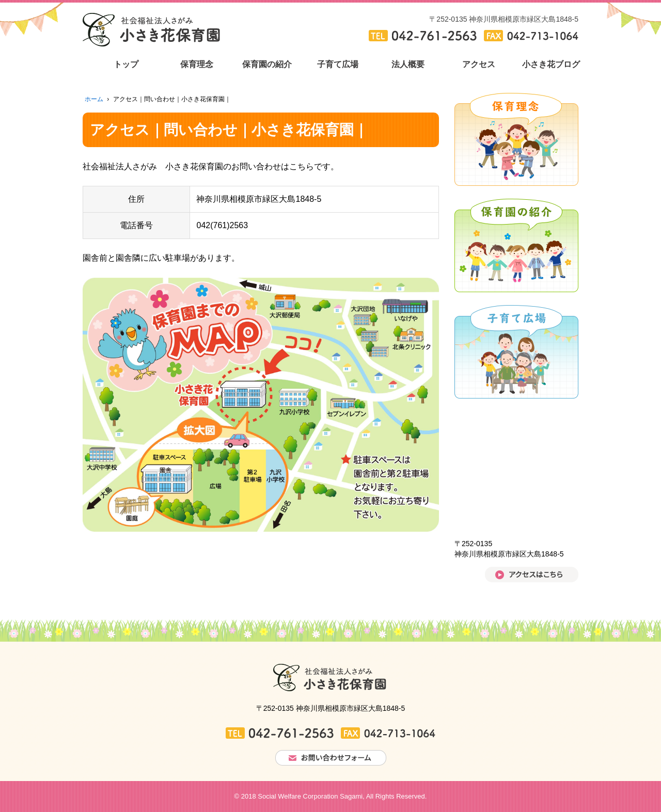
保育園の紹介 (267, 64)
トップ (126, 64)
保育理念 (197, 64)
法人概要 (408, 64)
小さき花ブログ (549, 64)
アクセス (479, 64)
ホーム (94, 99)
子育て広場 (338, 64)
